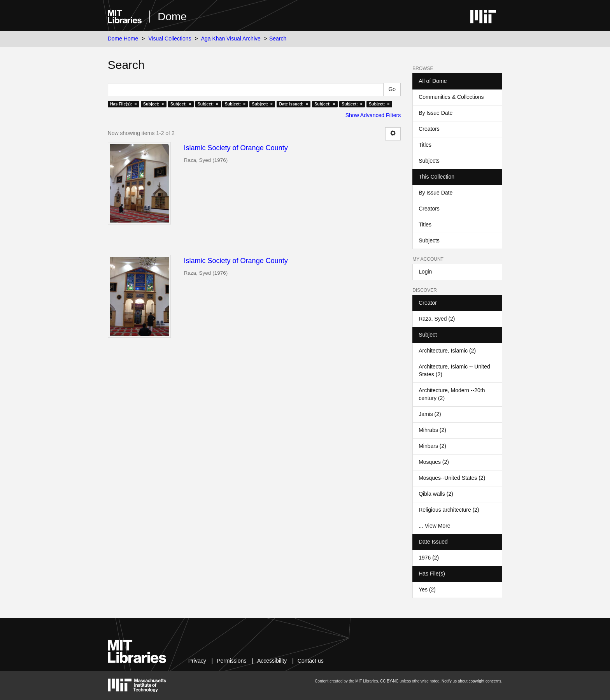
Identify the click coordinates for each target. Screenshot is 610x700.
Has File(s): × (124, 104)
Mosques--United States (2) (452, 478)
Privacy (197, 661)
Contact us (311, 661)
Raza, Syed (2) (437, 319)
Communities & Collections (451, 97)
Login (425, 272)
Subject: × (153, 104)
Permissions (231, 661)
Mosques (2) (434, 462)
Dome (172, 17)
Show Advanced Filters (373, 115)
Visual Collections (170, 39)
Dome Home (123, 39)
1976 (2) (429, 558)
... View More (434, 526)
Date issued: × (293, 104)
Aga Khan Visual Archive (231, 39)
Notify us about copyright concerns (471, 681)
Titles (425, 145)
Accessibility (272, 661)
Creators (429, 129)
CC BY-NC (389, 681)
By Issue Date (436, 113)
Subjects (429, 161)
